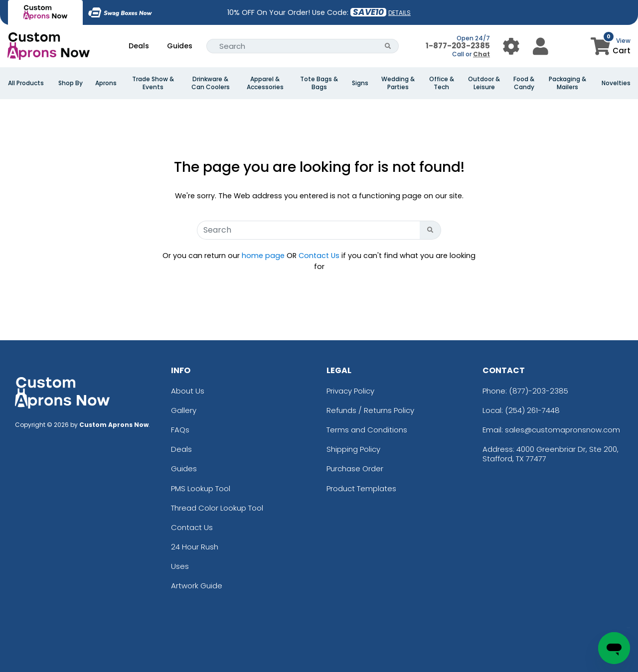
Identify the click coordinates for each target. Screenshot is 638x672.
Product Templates (361, 488)
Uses (180, 566)
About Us (188, 391)
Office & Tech (442, 83)
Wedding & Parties (398, 83)
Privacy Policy (350, 391)
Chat (481, 54)
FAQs (180, 430)
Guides (180, 46)
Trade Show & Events (153, 83)
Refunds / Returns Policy (370, 410)
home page (263, 256)
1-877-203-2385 (458, 46)
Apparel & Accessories (265, 83)
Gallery (184, 410)
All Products (26, 83)
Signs (360, 83)
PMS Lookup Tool (201, 488)
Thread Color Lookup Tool (217, 508)
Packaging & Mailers (567, 83)
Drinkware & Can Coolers (211, 83)
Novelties (616, 83)
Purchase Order (355, 469)
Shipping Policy (353, 449)
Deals (139, 46)
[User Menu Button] (511, 46)
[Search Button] (388, 46)
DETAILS (399, 13)
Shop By (71, 83)
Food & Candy (524, 83)
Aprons (106, 83)
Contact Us (319, 256)
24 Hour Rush (195, 547)
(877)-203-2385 (539, 391)
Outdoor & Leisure (484, 83)
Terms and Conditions (367, 430)
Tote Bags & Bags (319, 83)
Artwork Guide (197, 586)
